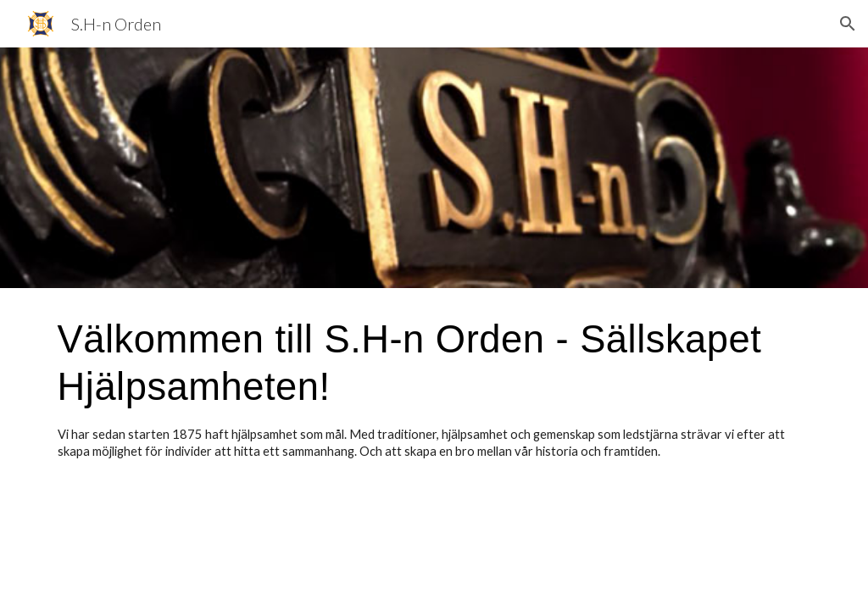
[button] (848, 24)
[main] (434, 388)
